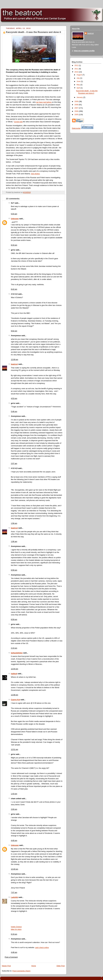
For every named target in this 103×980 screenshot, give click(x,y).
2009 (77, 102)
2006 (77, 111)
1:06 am (14, 542)
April (79, 88)
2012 (77, 65)
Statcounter (76, 128)
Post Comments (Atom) (21, 971)
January (80, 97)
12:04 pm (15, 669)
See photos (35, 174)
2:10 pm (14, 648)
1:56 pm (14, 523)
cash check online (42, 948)
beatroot (14, 364)
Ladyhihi (15, 897)
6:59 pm (14, 570)
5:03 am (14, 214)
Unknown (15, 219)
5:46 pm (14, 412)
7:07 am (14, 893)
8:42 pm (14, 289)
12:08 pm (15, 695)
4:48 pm (14, 952)
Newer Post (6, 966)
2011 (77, 69)
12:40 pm (15, 869)
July (78, 78)
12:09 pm (15, 360)
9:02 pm (14, 331)
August (79, 75)
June (79, 81)
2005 (77, 115)
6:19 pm (14, 934)
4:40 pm (14, 841)
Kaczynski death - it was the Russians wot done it (34, 32)
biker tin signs (16, 929)
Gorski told (18, 122)
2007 (77, 108)
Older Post (61, 966)
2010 (77, 72)
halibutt (14, 674)
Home (34, 966)
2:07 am (14, 464)
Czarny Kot (16, 700)
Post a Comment (11, 957)
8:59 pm (14, 619)
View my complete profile (84, 51)
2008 (77, 105)
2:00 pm (14, 809)
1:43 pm (14, 794)
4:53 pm (14, 398)
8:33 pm (14, 245)
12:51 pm (15, 749)
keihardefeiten (17, 653)
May (78, 85)
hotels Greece (16, 927)
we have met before (44, 102)
